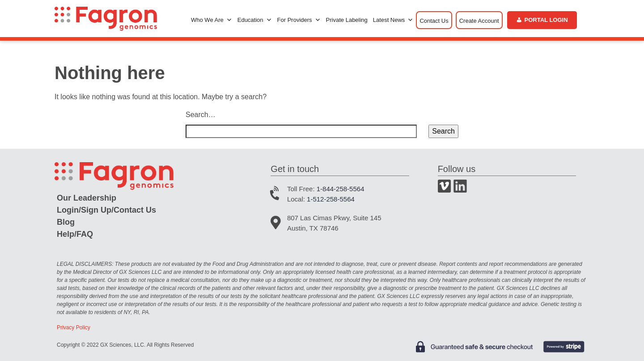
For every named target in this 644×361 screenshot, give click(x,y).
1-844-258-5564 (341, 189)
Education (255, 20)
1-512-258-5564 (331, 199)
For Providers (299, 20)
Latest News (393, 20)
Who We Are (212, 20)
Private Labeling (347, 20)
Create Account (479, 21)
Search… (201, 115)
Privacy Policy (74, 327)
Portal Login (546, 20)
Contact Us (434, 21)
